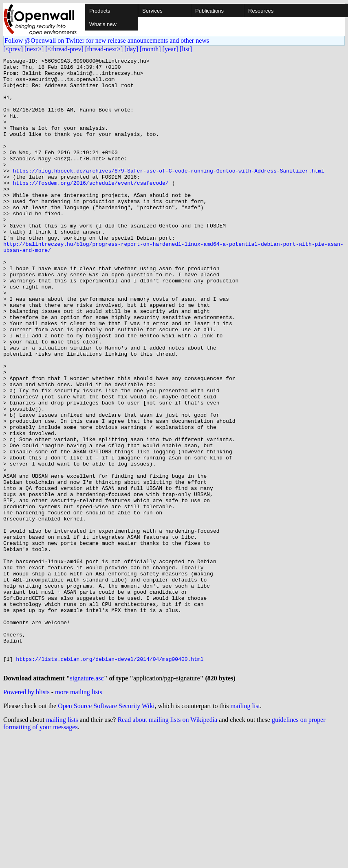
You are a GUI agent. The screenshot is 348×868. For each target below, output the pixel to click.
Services (152, 11)
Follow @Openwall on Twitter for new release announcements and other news (107, 40)
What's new (103, 24)
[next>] (34, 49)
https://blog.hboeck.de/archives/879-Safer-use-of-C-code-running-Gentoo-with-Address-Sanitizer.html (168, 194)
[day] (131, 49)
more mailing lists (79, 815)
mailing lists (62, 843)
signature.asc (87, 801)
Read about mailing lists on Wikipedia (167, 843)
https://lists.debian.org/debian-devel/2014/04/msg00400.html (110, 780)
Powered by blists (26, 815)
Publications (209, 11)
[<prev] (13, 49)
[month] (150, 49)
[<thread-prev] (64, 49)
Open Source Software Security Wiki (106, 829)
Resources (261, 11)
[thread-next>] (104, 49)
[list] (186, 49)
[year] (170, 49)
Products (100, 11)
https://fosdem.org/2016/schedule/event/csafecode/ (90, 208)
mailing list (245, 829)
